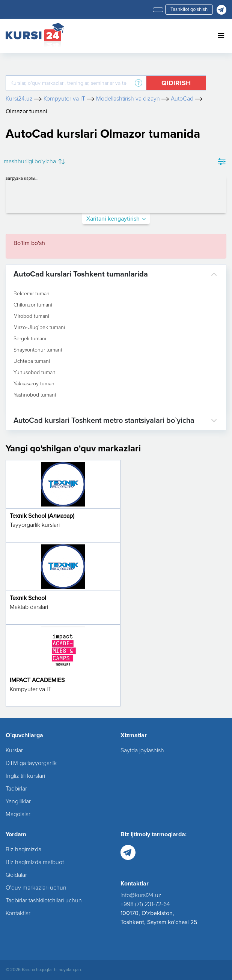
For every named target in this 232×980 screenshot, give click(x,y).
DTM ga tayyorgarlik (31, 763)
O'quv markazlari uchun (36, 888)
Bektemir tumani (32, 294)
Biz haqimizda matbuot (35, 862)
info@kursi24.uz (141, 895)
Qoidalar (16, 875)
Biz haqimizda (23, 849)
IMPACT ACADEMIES (37, 680)
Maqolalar (18, 814)
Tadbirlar (16, 789)
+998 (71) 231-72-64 (145, 904)
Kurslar (14, 750)
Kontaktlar (18, 913)
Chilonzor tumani (33, 305)
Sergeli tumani (30, 339)
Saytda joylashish (142, 750)
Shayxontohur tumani (38, 350)
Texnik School (28, 598)
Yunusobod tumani (35, 373)
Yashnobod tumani (35, 395)
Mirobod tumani (31, 316)
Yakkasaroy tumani (35, 384)
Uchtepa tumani (32, 361)
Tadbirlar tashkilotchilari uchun (44, 900)
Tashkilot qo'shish (189, 9)
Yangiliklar (18, 801)
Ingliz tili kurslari (25, 776)
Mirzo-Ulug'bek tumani (39, 328)
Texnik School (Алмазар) (42, 516)
